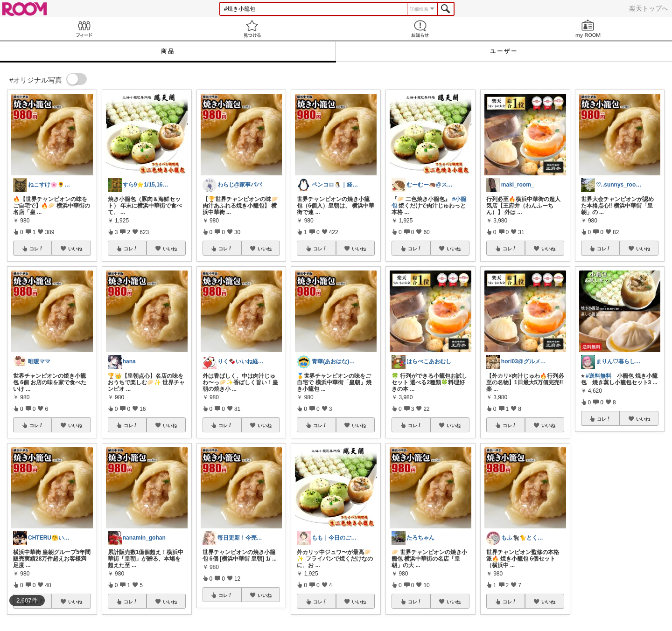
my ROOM (588, 29)
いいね (75, 249)
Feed (84, 29)
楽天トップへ (649, 8)
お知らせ (420, 29)
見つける (252, 29)
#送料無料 (598, 376)
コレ (36, 249)
